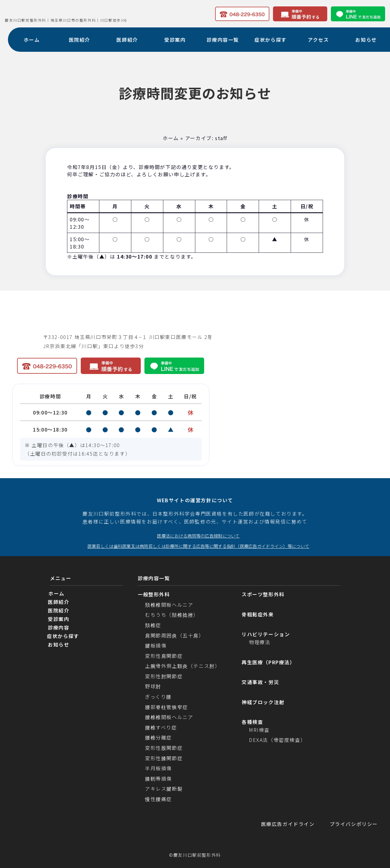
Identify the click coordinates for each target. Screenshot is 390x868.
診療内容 (58, 628)
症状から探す (63, 636)
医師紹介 (58, 602)
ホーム (171, 138)
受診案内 (58, 619)
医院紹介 (58, 611)
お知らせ (58, 645)
